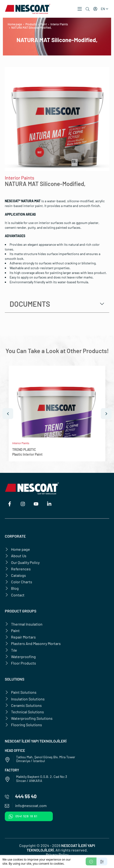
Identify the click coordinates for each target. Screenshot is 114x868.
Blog (12, 588)
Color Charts (18, 582)
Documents (30, 304)
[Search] (88, 9)
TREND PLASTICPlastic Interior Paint (27, 452)
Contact (15, 595)
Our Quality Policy (22, 562)
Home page (15, 24)
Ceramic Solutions (23, 705)
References (18, 569)
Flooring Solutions (23, 725)
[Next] (106, 414)
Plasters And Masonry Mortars (33, 643)
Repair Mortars (20, 637)
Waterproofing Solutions (29, 718)
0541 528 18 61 (23, 816)
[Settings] (102, 861)
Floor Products (20, 663)
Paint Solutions (21, 692)
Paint (44, 24)
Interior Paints (59, 24)
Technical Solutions (24, 712)
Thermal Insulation (24, 624)
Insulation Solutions (25, 699)
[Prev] (8, 414)
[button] (80, 9)
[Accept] (91, 861)
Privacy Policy (57, 854)
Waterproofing (20, 657)
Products (31, 24)
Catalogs (15, 575)
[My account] (95, 9)
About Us (16, 556)
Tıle (11, 650)
